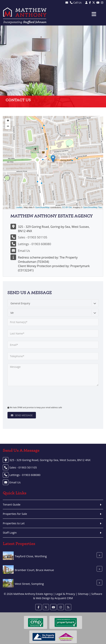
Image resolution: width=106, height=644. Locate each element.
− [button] (8, 127)
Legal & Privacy (65, 594)
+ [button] (8, 121)
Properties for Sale (15, 514)
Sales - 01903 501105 (33, 237)
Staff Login (10, 533)
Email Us (24, 251)
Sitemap (83, 594)
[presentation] (30, 396)
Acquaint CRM (64, 598)
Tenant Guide (12, 504)
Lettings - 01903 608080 (34, 244)
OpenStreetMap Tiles (93, 207)
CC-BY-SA (67, 207)
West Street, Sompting (29, 584)
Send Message (22, 415)
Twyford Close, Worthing (31, 556)
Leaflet (19, 207)
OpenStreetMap (42, 207)
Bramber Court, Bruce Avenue (34, 570)
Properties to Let (14, 523)
